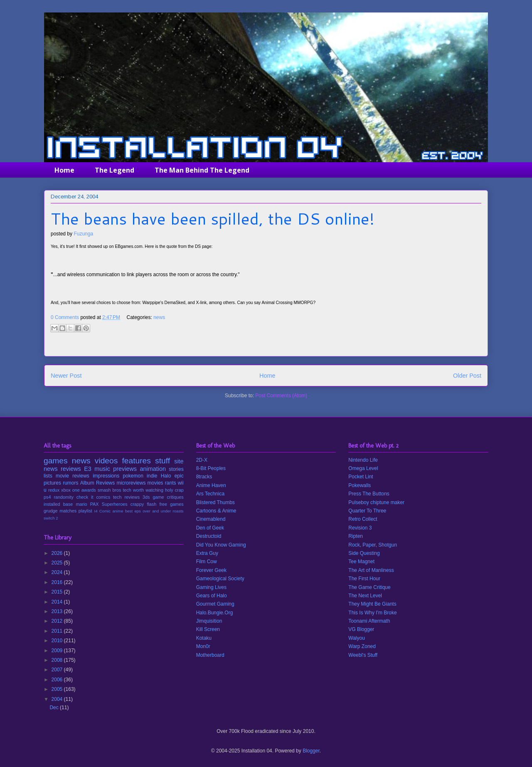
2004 (58, 699)
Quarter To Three (367, 511)
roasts (178, 511)
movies (155, 483)
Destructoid (209, 536)
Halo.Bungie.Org (215, 613)
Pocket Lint (361, 477)
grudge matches (60, 511)
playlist (85, 511)
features (137, 461)
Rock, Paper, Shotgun (373, 545)
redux (54, 490)
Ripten (356, 536)
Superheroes (115, 504)
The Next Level (365, 596)
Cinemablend (211, 519)
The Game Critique (369, 587)
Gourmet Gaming (215, 604)
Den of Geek (210, 528)
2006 (58, 680)
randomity (63, 497)
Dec (55, 708)
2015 (58, 592)
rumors (70, 483)
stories (176, 469)
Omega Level (363, 468)
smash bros (110, 490)
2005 (58, 689)
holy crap (174, 490)
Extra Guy (207, 553)
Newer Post (66, 376)
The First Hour (364, 579)
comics (103, 497)
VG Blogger (361, 629)
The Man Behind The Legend (202, 170)
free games (171, 504)
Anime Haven (211, 485)
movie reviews (73, 476)
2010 (58, 641)
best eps (133, 511)
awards (89, 490)
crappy (137, 504)
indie (152, 476)
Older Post (467, 376)
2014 (58, 602)
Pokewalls (360, 485)
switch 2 (51, 518)
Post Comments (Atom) (281, 396)
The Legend (115, 170)
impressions (106, 476)
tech (127, 490)
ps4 (47, 497)
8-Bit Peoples (211, 468)
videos (106, 461)
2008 (58, 660)
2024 (58, 572)
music (102, 469)
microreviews (131, 483)
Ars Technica (210, 494)
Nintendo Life (363, 460)
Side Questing (364, 553)
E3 (88, 469)
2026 (58, 553)
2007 (58, 670)
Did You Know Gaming (221, 545)
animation (153, 469)
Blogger (311, 751)
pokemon (133, 476)
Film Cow (207, 562)
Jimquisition (209, 621)
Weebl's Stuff (363, 655)
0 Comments (65, 317)
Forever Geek (211, 570)
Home (64, 170)
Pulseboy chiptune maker (376, 502)
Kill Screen (208, 629)
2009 (58, 651)
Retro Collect (363, 519)
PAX (95, 504)
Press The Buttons (369, 494)
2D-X (202, 460)
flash (151, 504)
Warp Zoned (362, 646)
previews (125, 469)
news (159, 317)
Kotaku (204, 638)
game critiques (168, 497)
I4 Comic (103, 511)
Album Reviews (98, 483)
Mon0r (203, 646)
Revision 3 (360, 528)
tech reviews (126, 497)
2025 (58, 563)
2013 (58, 611)
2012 (58, 621)
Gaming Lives (211, 587)
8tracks (204, 477)
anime (118, 511)
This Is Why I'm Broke (372, 613)
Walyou (357, 638)
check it (85, 497)
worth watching (148, 490)
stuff (163, 461)
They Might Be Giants (372, 604)
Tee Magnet (361, 562)
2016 (58, 582)
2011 (58, 631)
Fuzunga (83, 234)
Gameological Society (220, 579)
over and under (157, 511)
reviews (71, 469)
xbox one (70, 490)
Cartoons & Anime (216, 511)
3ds (146, 497)
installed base (58, 504)
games (56, 461)
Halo (166, 476)
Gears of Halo (212, 596)
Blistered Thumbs (216, 502)
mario (81, 504)
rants (171, 483)
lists (48, 476)
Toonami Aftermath (369, 621)
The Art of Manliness (371, 570)
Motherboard (210, 655)
